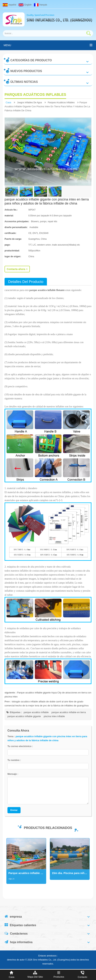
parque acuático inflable (36, 712)
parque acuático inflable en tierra (69, 712)
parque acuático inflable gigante (24, 716)
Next (6, 863)
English (25, 5)
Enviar (14, 810)
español (9, 5)
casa (8, 102)
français (41, 5)
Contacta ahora (17, 269)
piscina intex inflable (54, 716)
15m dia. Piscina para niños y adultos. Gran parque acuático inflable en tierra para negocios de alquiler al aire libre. (71, 873)
